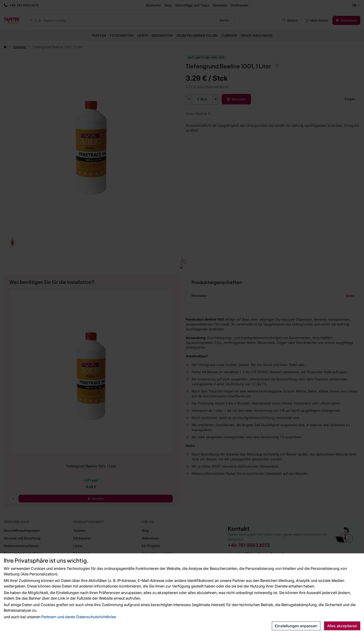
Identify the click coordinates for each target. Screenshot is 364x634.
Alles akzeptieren (342, 626)
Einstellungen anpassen (296, 626)
